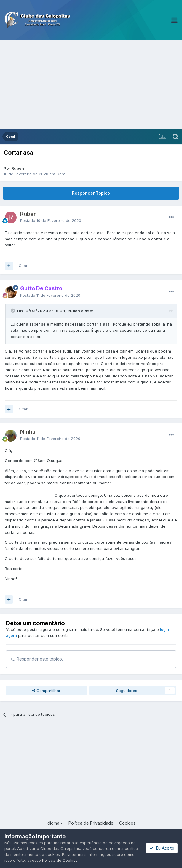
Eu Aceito (162, 848)
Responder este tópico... (38, 659)
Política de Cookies (60, 860)
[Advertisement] (91, 85)
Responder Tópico (91, 193)
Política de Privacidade (91, 823)
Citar (23, 266)
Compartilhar (46, 691)
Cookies (127, 823)
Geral (61, 174)
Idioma (55, 823)
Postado (51, 220)
